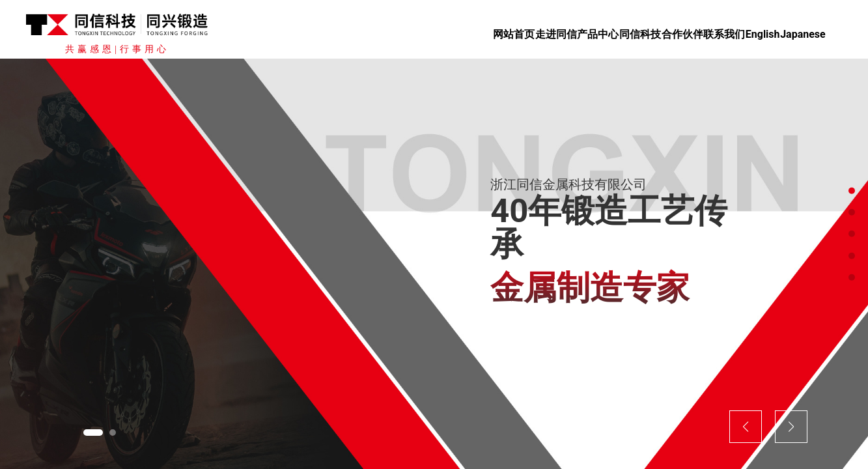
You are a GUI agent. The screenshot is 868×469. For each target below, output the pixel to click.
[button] (93, 433)
